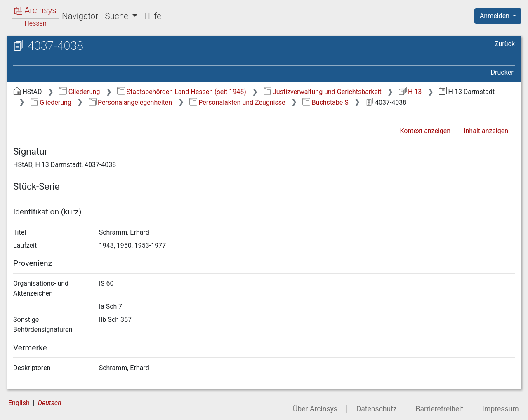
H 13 (410, 92)
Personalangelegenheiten (131, 102)
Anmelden (495, 16)
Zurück (505, 44)
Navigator (80, 16)
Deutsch (50, 403)
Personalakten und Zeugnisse (237, 102)
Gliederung (79, 92)
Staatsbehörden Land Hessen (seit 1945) (182, 92)
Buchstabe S (325, 102)
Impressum (501, 409)
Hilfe (152, 16)
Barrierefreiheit (440, 409)
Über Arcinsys (315, 409)
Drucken (503, 72)
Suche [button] (118, 16)
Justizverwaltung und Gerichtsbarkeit (323, 92)
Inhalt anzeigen (486, 131)
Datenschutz (377, 409)
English (19, 403)
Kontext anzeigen (425, 131)
